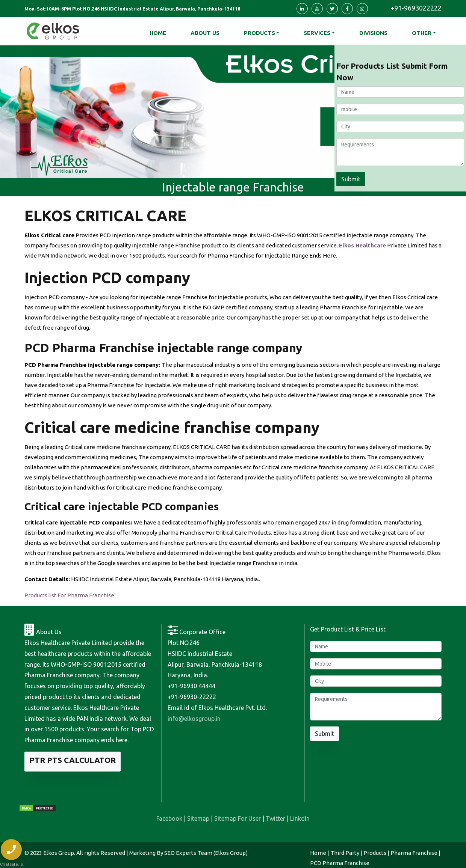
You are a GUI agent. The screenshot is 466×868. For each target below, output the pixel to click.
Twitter (275, 818)
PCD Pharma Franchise (340, 863)
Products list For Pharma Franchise (69, 595)
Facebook (169, 818)
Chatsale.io (11, 864)
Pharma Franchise (414, 853)
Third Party (345, 853)
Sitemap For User (238, 818)
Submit (351, 179)
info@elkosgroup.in (194, 719)
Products (259, 33)
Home (318, 853)
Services (317, 33)
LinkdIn (300, 818)
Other (422, 33)
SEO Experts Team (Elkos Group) (206, 853)
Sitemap (198, 818)
